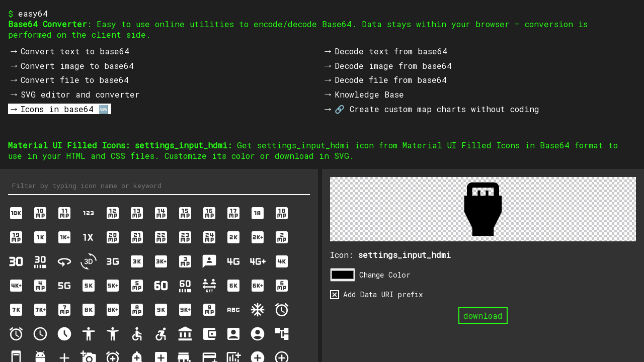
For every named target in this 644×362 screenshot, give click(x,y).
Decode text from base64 (391, 51)
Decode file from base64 (391, 80)
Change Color (385, 275)
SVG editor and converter (80, 94)
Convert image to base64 (77, 66)
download (483, 315)
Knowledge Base (369, 94)
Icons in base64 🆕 (65, 109)
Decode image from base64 (393, 66)
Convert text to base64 (75, 51)
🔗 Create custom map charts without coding (437, 109)
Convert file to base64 (75, 80)
